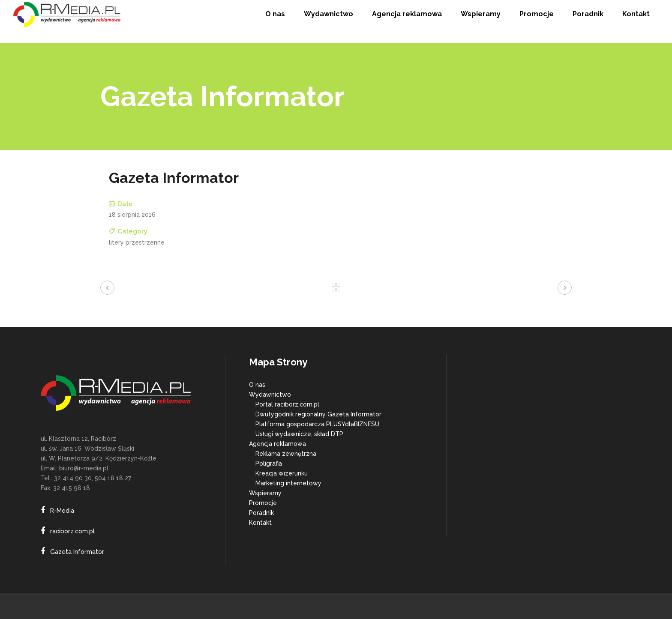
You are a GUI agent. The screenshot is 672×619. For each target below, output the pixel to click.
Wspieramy (265, 493)
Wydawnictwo (270, 395)
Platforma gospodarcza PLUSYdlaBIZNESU (317, 424)
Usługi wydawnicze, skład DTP (299, 434)
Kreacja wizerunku (282, 473)
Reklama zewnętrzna (286, 454)
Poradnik (261, 513)
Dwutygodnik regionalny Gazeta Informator (318, 414)
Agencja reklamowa (277, 444)
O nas (257, 385)
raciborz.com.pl (72, 531)
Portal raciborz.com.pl (287, 404)
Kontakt (260, 523)
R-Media (62, 511)
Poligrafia (269, 464)
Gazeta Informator (77, 552)
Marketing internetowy (288, 483)
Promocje (263, 503)
